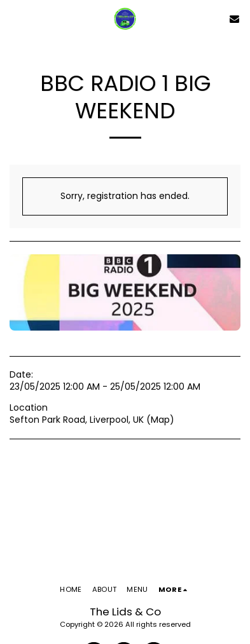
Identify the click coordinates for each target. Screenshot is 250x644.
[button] (14, 18)
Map (160, 420)
